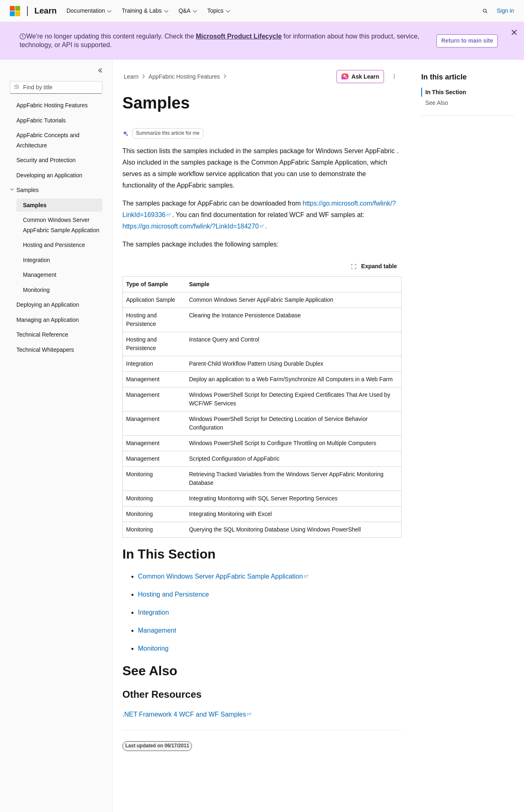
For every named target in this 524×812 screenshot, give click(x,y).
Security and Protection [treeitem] (46, 160)
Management (157, 630)
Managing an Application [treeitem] (48, 320)
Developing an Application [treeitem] (49, 175)
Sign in (505, 11)
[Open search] (485, 11)
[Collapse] (100, 70)
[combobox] (56, 88)
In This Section (446, 92)
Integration (154, 612)
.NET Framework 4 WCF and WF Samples (184, 714)
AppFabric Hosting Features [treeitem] (52, 105)
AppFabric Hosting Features (184, 77)
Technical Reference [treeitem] (42, 335)
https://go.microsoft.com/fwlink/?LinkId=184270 (191, 226)
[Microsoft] (15, 11)
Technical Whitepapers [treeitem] (45, 350)
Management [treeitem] (40, 275)
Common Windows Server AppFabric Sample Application (220, 576)
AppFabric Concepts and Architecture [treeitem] (48, 140)
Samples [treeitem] (35, 205)
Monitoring (153, 648)
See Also (437, 103)
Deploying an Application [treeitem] (48, 305)
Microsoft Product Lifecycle (239, 36)
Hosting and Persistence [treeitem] (54, 245)
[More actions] (394, 77)
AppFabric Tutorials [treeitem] (41, 120)
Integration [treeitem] (36, 260)
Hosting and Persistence (173, 594)
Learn (131, 77)
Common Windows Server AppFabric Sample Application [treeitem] (61, 225)
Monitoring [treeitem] (36, 290)
